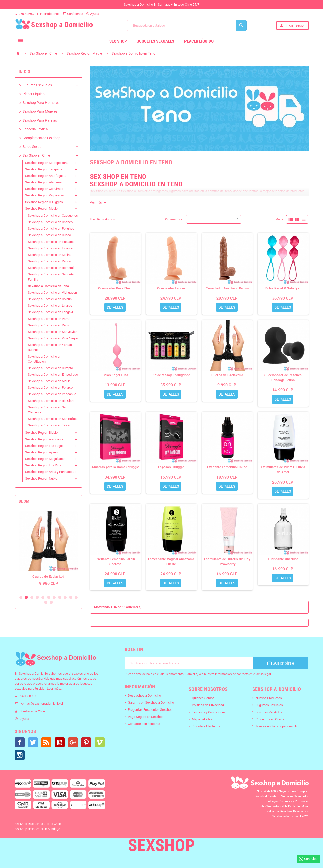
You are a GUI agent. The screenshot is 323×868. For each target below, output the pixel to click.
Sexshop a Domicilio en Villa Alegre (53, 338)
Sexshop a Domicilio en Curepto (50, 368)
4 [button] (37, 597)
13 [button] (51, 602)
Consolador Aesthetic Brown (227, 288)
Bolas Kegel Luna (115, 375)
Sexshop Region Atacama (43, 182)
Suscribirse (281, 663)
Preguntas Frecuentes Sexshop (150, 710)
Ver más (98, 202)
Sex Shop (118, 41)
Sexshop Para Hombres (41, 103)
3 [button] (32, 597)
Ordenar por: (174, 219)
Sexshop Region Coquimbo (44, 189)
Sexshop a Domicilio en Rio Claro (51, 401)
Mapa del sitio (202, 719)
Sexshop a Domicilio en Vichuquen (52, 292)
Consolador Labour (171, 288)
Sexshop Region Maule (41, 208)
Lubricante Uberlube (283, 559)
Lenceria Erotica (35, 129)
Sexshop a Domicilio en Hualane (51, 242)
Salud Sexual (33, 147)
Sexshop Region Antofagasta (46, 176)
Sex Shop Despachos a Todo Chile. (38, 824)
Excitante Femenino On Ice (227, 467)
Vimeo (100, 742)
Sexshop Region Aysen (41, 452)
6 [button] (49, 597)
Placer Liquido (34, 94)
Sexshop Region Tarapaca (44, 169)
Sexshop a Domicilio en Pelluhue (51, 229)
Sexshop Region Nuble (41, 478)
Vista (280, 219)
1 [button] (21, 597)
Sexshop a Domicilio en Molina (50, 255)
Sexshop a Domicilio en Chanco (50, 222)
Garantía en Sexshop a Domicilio (151, 703)
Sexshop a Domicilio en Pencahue (52, 394)
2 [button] (26, 597)
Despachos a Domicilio (144, 696)
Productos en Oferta (270, 719)
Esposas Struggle (171, 467)
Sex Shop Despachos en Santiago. (38, 829)
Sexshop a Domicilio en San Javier (52, 332)
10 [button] (71, 597)
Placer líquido (199, 41)
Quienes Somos (203, 698)
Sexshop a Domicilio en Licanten (51, 248)
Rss (46, 742)
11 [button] (76, 597)
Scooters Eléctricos (206, 726)
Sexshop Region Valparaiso (44, 195)
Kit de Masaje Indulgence (171, 375)
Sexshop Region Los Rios (43, 465)
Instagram (20, 755)
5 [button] (43, 597)
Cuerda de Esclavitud (227, 375)
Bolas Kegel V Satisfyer (283, 288)
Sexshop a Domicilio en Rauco (49, 261)
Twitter (33, 742)
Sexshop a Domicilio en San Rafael (53, 419)
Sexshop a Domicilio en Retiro (49, 325)
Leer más (53, 688)
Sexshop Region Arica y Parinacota (50, 472)
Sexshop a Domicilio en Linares (50, 306)
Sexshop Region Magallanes (45, 459)
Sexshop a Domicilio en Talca (49, 425)
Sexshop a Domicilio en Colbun (50, 299)
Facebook (20, 742)
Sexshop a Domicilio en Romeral (51, 268)
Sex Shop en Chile (36, 155)
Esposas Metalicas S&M (48, 577)
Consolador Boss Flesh (115, 288)
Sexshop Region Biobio (41, 433)
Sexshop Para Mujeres (40, 111)
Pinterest (86, 742)
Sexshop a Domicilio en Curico (49, 235)
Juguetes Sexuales (156, 41)
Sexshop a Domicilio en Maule (49, 381)
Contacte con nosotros (144, 724)
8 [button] (60, 597)
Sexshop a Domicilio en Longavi (50, 312)
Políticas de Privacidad (208, 705)
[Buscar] (187, 26)
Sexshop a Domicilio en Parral (49, 319)
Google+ (73, 742)
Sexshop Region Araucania (44, 439)
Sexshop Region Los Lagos (44, 446)
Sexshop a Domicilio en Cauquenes (53, 215)
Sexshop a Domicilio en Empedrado (53, 374)
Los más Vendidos (269, 712)
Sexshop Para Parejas (40, 120)
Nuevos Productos (269, 698)
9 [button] (65, 597)
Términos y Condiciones (209, 712)
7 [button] (54, 597)
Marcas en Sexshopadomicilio (277, 726)
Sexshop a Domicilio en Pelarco (50, 388)
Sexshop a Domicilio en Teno (48, 286)
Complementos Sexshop (41, 138)
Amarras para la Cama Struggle (115, 467)
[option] (49, 551)
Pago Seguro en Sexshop (146, 717)
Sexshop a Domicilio (33, 673)
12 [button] (46, 602)
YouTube (60, 742)
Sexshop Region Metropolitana (47, 163)
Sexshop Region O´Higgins (44, 202)
